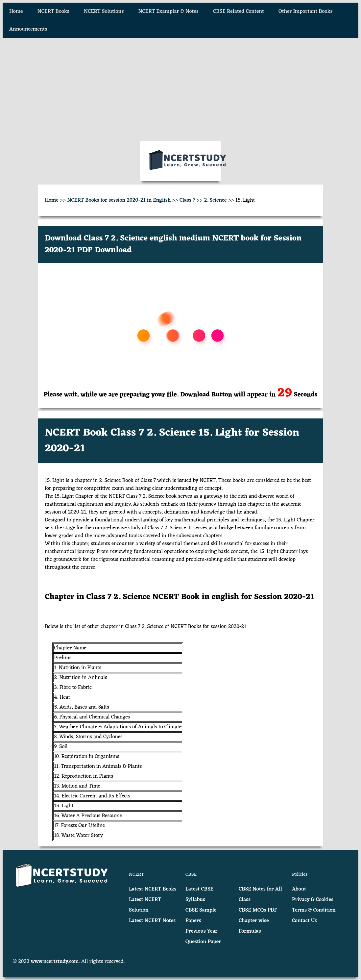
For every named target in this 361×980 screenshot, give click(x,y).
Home (16, 12)
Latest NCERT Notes (152, 921)
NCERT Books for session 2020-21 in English (119, 200)
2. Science (216, 200)
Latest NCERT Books (153, 889)
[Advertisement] (180, 89)
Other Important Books (305, 12)
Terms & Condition (314, 910)
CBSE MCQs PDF (258, 910)
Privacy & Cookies (313, 900)
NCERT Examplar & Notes (168, 12)
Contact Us (304, 921)
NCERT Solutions (104, 12)
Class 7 (187, 200)
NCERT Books (53, 12)
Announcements (28, 29)
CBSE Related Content (239, 12)
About (299, 889)
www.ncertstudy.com (55, 962)
